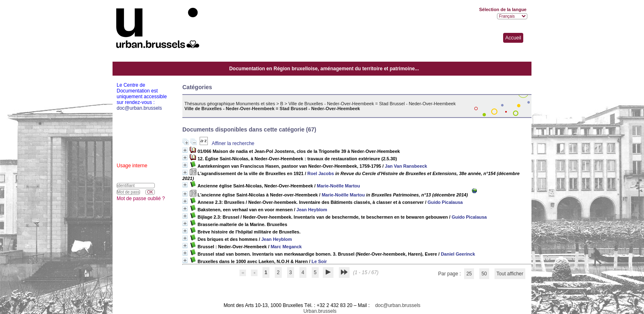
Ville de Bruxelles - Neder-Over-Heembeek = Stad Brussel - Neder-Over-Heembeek (372, 104)
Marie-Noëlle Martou (338, 186)
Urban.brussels (320, 311)
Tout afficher (510, 274)
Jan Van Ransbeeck (406, 166)
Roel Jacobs (321, 173)
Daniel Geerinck (458, 254)
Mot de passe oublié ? (141, 199)
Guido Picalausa (445, 202)
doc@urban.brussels (398, 305)
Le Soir (319, 261)
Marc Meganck (286, 247)
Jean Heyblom (312, 210)
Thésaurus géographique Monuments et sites (230, 104)
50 (484, 274)
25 (469, 274)
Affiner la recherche (233, 143)
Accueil (513, 38)
